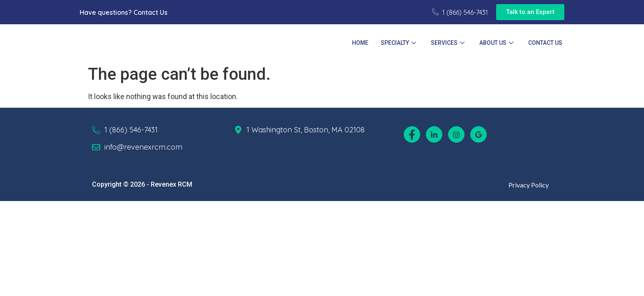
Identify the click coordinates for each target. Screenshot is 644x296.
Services (448, 43)
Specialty (398, 43)
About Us (496, 43)
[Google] (478, 134)
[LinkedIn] (434, 134)
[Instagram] (456, 134)
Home (360, 43)
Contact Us (151, 12)
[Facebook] (412, 134)
